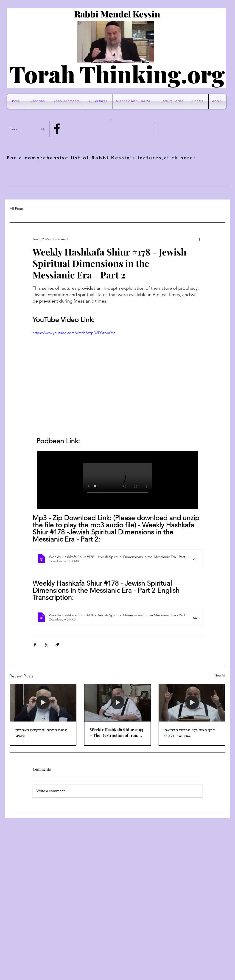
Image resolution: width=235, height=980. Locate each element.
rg (213, 74)
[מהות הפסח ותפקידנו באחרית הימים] (43, 703)
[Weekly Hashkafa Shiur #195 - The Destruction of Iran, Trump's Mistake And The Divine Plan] (118, 703)
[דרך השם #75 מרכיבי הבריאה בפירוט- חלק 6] (192, 703)
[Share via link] (57, 645)
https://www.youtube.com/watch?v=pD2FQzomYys (74, 333)
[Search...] (21, 129)
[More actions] (200, 239)
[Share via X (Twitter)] (46, 645)
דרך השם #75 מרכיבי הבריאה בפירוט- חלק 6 (190, 733)
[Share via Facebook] (35, 645)
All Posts (17, 209)
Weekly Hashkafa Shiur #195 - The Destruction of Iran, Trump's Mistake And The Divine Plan (116, 733)
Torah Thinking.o (105, 74)
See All (220, 675)
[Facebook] (57, 129)
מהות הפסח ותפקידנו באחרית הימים (41, 733)
